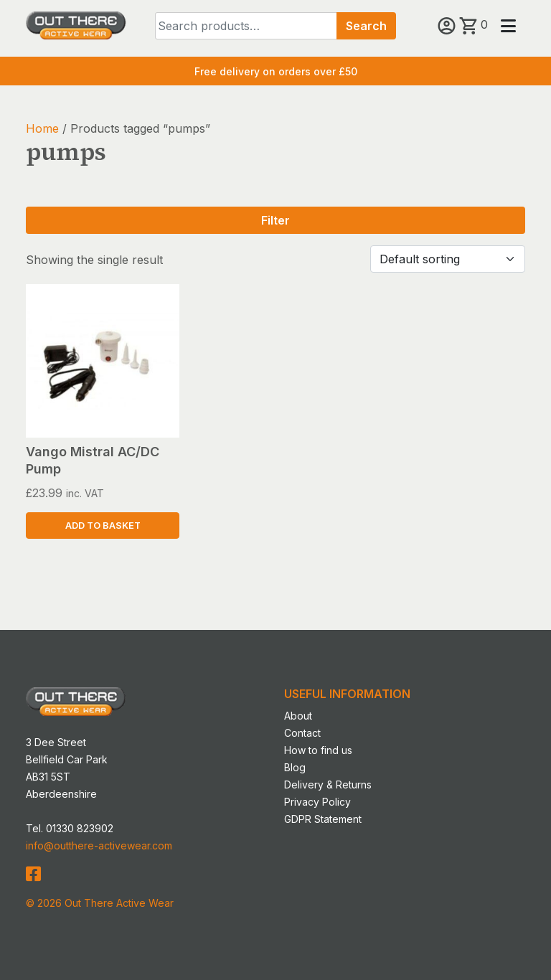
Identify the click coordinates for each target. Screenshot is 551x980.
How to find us (318, 750)
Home (42, 128)
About (298, 716)
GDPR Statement (323, 819)
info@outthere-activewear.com (99, 845)
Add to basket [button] (103, 526)
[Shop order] (448, 259)
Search (366, 26)
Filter (275, 220)
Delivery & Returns (328, 785)
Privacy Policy (317, 802)
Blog (295, 767)
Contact (302, 733)
